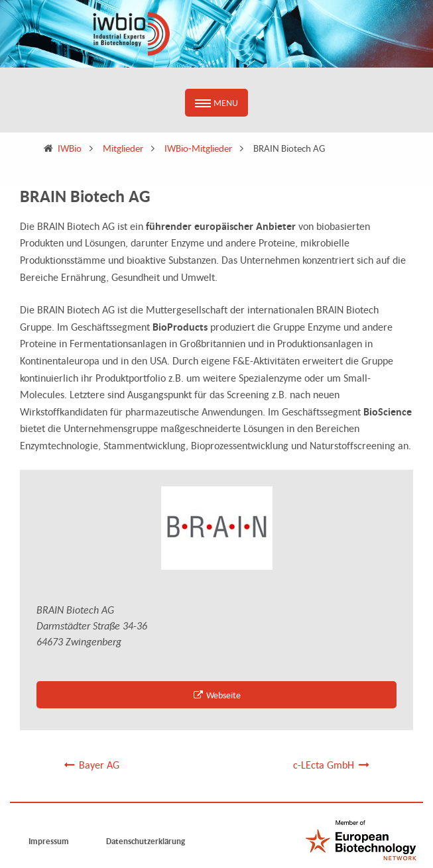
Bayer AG (91, 765)
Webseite (217, 695)
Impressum (49, 841)
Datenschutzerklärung (146, 841)
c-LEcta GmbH (332, 765)
